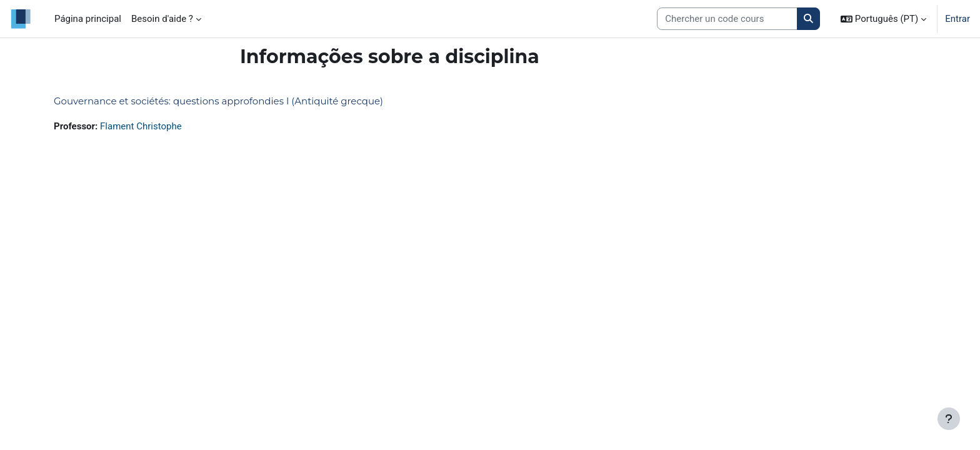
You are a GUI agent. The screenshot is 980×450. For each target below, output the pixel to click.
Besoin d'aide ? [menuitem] (162, 19)
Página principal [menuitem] (88, 19)
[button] (883, 19)
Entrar (957, 19)
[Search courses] (727, 19)
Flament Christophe (141, 126)
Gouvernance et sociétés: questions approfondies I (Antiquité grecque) (218, 101)
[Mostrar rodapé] (949, 419)
